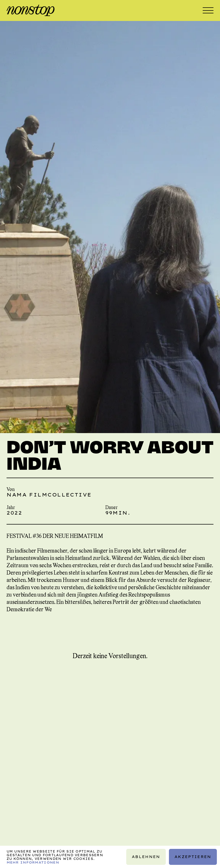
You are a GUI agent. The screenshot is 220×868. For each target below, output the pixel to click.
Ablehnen (146, 857)
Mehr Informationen (33, 862)
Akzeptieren (193, 857)
